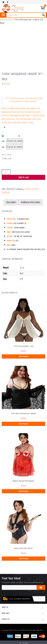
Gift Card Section (7, 155)
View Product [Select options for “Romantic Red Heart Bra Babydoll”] (23, 491)
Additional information (30, 202)
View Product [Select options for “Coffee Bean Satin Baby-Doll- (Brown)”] (23, 424)
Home (3, 19)
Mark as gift (7, 159)
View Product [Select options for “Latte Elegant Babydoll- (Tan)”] (23, 356)
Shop (10, 19)
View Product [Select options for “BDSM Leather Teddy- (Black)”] (23, 559)
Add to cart (24, 177)
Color (3, 141)
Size (3, 147)
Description (11, 202)
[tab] (11, 202)
